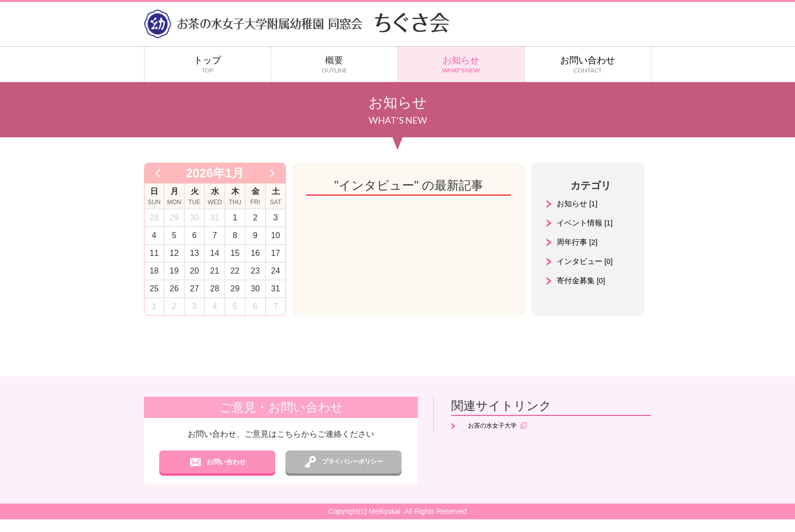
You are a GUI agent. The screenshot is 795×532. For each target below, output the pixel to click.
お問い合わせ (588, 65)
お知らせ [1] (579, 204)
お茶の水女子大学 (494, 427)
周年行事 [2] (579, 243)
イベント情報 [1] (587, 224)
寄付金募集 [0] (583, 283)
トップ (208, 65)
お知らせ (461, 65)
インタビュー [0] (587, 263)
